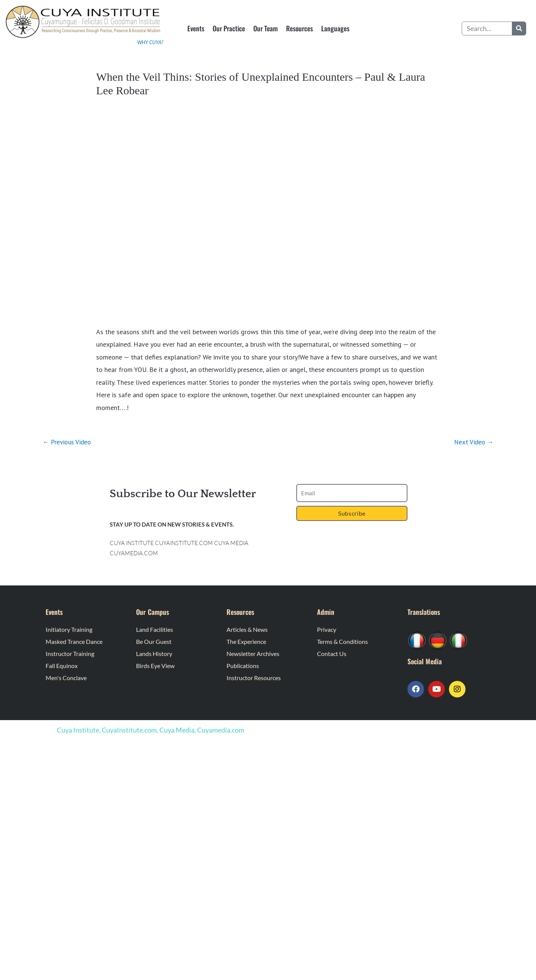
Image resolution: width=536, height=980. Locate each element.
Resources (299, 28)
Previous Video (68, 442)
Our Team (266, 28)
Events (196, 28)
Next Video (473, 442)
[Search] (519, 28)
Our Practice (229, 28)
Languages (335, 28)
